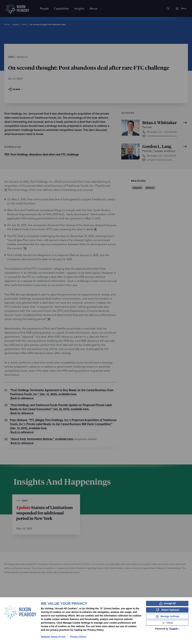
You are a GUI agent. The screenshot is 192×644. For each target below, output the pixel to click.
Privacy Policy (78, 637)
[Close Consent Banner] (167, 623)
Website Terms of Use (53, 637)
